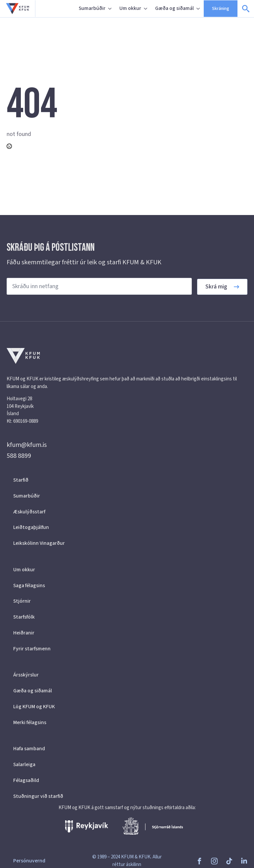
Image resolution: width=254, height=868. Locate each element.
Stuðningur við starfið (38, 796)
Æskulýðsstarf (29, 512)
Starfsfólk (24, 617)
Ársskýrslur (26, 675)
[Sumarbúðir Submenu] (110, 9)
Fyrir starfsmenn (32, 649)
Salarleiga (24, 764)
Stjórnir (22, 601)
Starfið (21, 480)
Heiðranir (24, 633)
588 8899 (19, 456)
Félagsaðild (26, 780)
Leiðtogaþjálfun (31, 527)
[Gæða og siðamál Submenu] (199, 9)
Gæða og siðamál (174, 8)
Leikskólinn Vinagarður (39, 543)
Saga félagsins (29, 586)
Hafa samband (29, 749)
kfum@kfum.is (27, 445)
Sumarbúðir (92, 8)
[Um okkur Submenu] (146, 9)
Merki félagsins (30, 722)
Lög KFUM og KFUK (34, 707)
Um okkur (130, 8)
